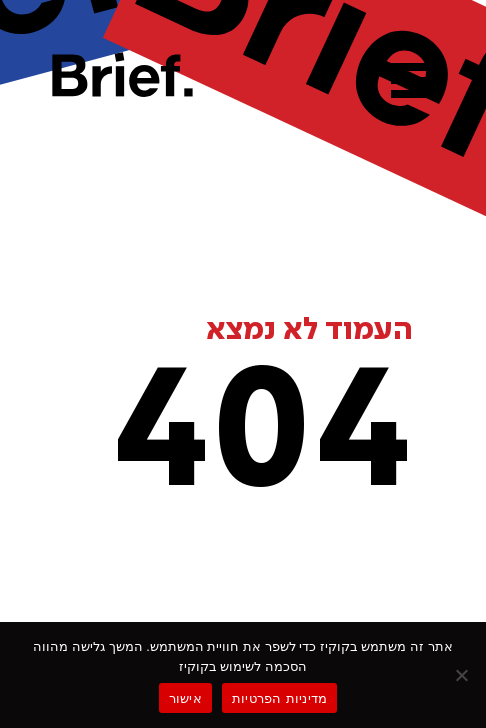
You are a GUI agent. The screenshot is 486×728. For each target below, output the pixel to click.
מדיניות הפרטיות (279, 698)
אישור (185, 698)
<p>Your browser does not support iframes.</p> (243, 360)
